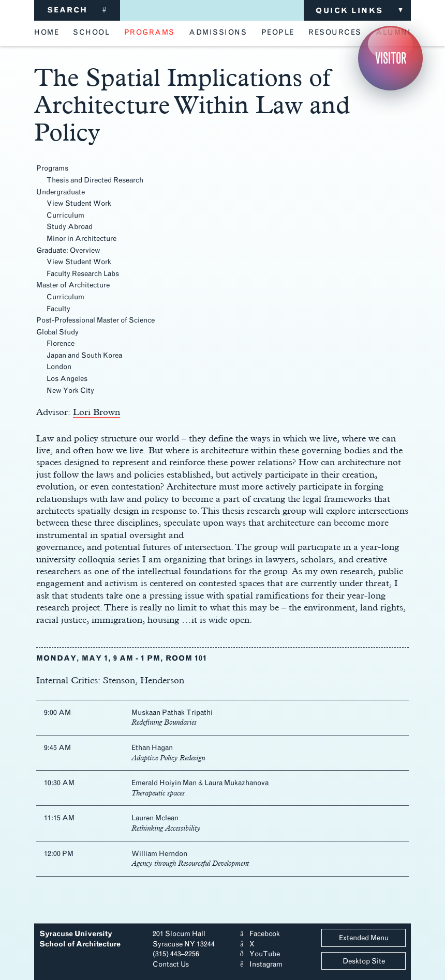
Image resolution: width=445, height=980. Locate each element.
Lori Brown (97, 412)
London (59, 367)
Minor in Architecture (81, 239)
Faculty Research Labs (83, 274)
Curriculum (65, 215)
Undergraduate (61, 192)
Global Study (57, 332)
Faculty (58, 309)
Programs (52, 168)
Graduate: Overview (68, 250)
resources (335, 33)
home (47, 33)
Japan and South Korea (84, 355)
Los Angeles (67, 379)
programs (150, 33)
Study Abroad (70, 227)
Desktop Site (364, 961)
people (278, 33)
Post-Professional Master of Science (95, 320)
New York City (70, 391)
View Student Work (79, 203)
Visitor (391, 58)
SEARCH (77, 10)
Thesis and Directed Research (95, 180)
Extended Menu (364, 938)
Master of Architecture (73, 285)
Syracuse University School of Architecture (80, 939)
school (91, 33)
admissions (218, 33)
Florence (61, 343)
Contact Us (171, 964)
